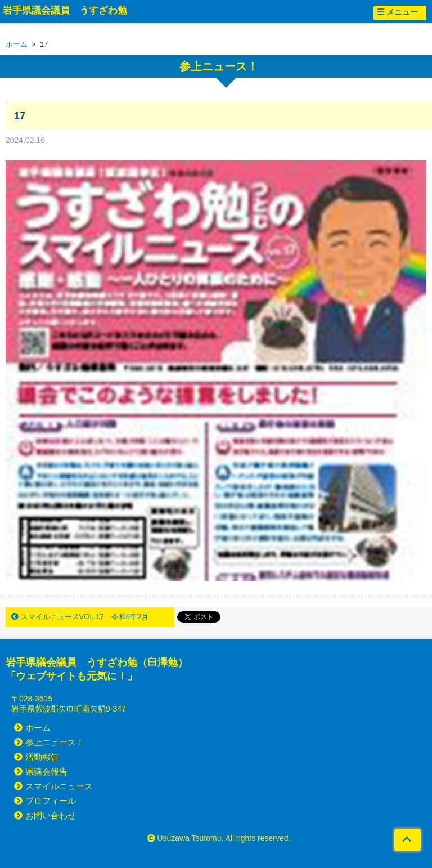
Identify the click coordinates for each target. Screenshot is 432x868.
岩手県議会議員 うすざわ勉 (65, 10)
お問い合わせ (45, 815)
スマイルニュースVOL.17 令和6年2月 (80, 617)
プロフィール (45, 801)
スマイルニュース (53, 786)
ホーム (17, 44)
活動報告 (37, 757)
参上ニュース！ (49, 742)
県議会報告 (41, 771)
